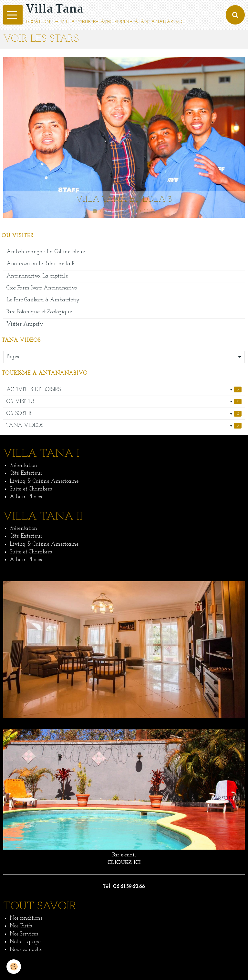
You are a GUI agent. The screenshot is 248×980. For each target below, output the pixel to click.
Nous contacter (26, 950)
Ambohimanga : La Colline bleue (46, 252)
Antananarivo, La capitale (37, 276)
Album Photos (26, 497)
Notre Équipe (25, 942)
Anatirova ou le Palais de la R (41, 264)
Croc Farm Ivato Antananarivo (42, 288)
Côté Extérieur (26, 473)
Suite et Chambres (31, 489)
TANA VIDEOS (124, 426)
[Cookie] (14, 967)
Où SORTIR (124, 414)
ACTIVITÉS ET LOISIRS (124, 389)
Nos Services (24, 934)
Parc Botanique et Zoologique (39, 312)
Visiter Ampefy (25, 324)
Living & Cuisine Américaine (44, 481)
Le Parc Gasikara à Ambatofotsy (43, 300)
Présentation (23, 465)
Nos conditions (26, 918)
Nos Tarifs (21, 926)
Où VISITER (124, 402)
